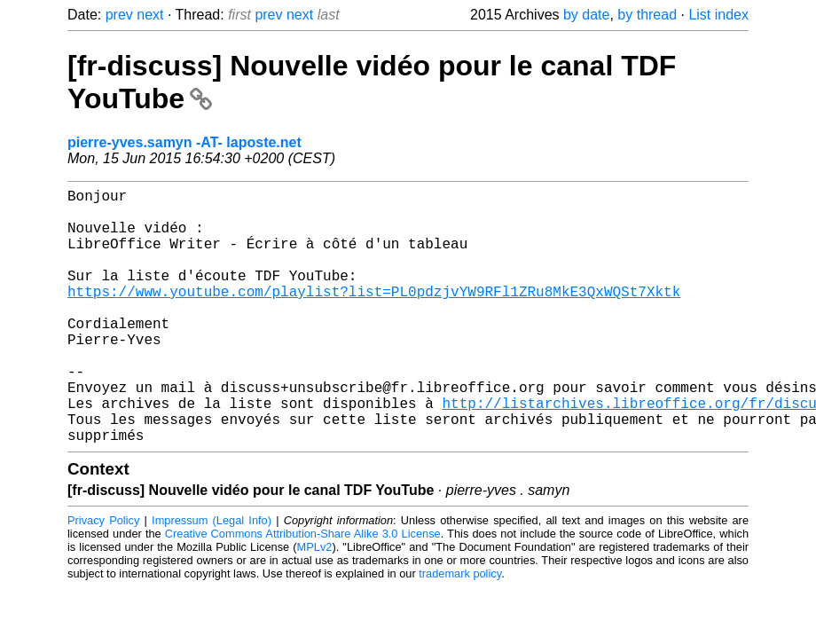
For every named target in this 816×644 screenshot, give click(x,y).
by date (586, 15)
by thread (647, 15)
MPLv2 (315, 604)
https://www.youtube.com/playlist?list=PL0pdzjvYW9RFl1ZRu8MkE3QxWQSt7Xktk (374, 316)
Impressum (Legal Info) (212, 577)
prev (119, 15)
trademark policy (460, 630)
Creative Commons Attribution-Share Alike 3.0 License (303, 590)
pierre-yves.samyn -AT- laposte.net (184, 142)
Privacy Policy (103, 577)
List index (718, 15)
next (150, 15)
